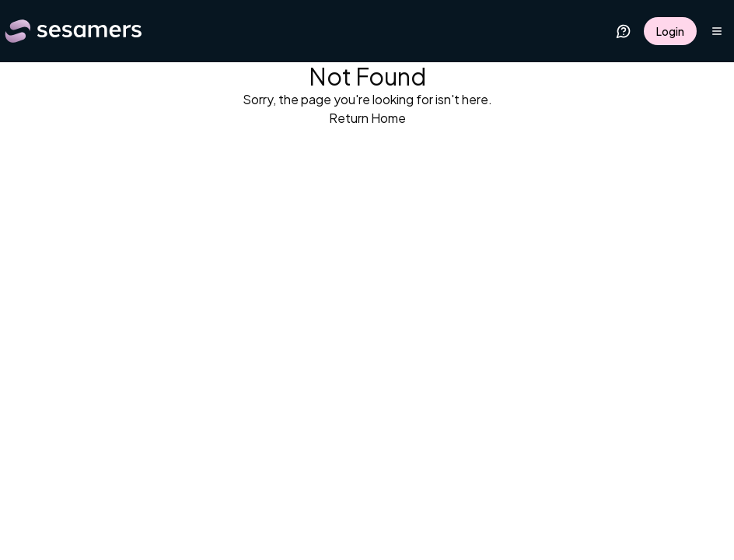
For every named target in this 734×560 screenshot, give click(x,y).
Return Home (367, 118)
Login (670, 31)
